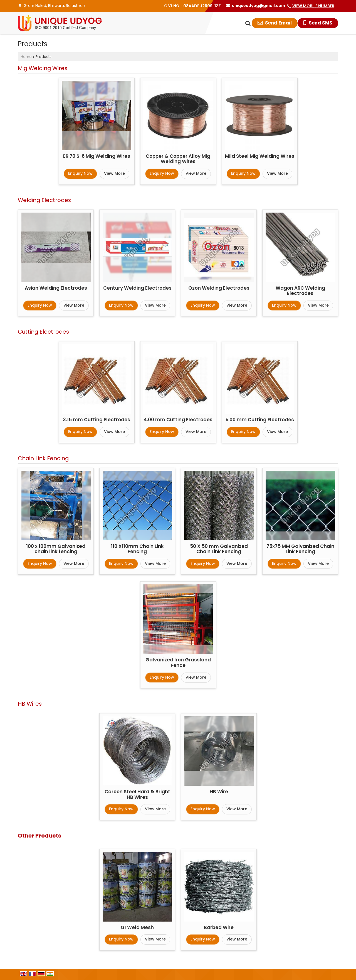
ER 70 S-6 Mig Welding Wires (97, 156)
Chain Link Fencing (43, 458)
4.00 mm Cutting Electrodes (178, 420)
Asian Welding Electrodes (56, 288)
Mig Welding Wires (43, 68)
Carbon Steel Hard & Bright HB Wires (137, 794)
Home (26, 57)
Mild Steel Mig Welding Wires (260, 156)
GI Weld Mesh (137, 927)
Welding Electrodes (44, 200)
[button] (313, 6)
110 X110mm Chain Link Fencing (137, 549)
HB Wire (219, 792)
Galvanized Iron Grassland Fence (178, 663)
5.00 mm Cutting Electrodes (260, 420)
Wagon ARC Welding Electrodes (300, 291)
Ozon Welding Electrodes (219, 288)
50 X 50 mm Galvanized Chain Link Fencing (219, 549)
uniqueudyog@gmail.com (259, 6)
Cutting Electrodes (43, 332)
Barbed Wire (219, 927)
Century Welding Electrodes (137, 288)
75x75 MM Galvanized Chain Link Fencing (300, 549)
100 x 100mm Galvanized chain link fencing (56, 549)
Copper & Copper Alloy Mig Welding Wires (178, 159)
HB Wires (30, 704)
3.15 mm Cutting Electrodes (97, 420)
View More (114, 173)
